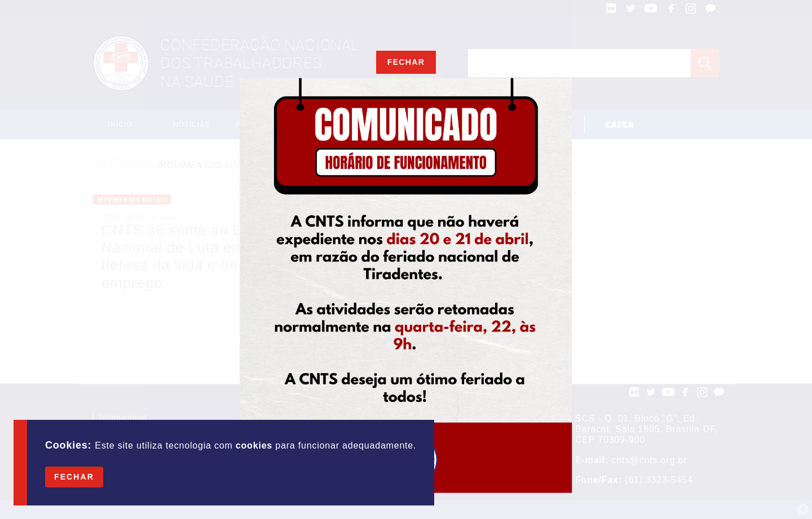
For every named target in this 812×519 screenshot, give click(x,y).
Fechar (74, 477)
